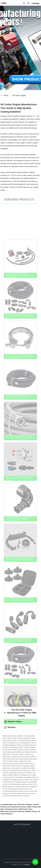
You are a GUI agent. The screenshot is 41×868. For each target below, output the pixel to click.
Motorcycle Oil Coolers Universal (12, 811)
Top (35, 862)
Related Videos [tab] (13, 722)
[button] (24, 3)
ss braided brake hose (9, 805)
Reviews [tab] (10, 727)
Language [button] (35, 3)
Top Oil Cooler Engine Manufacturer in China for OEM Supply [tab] (20, 713)
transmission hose (11, 809)
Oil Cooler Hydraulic (25, 805)
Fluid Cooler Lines (25, 809)
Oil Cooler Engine (19, 95)
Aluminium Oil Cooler (18, 807)
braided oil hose (31, 811)
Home (6, 95)
